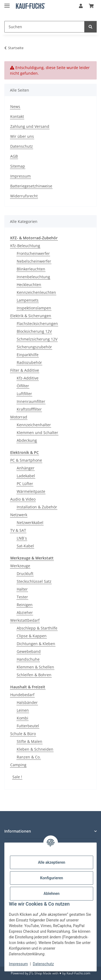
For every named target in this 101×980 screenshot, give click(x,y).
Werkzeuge (20, 566)
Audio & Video (23, 499)
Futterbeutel (28, 726)
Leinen (23, 710)
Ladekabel (26, 476)
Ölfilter (23, 386)
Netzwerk (19, 515)
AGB (14, 156)
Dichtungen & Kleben (36, 644)
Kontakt (17, 116)
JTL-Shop (36, 973)
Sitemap (18, 166)
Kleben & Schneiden (35, 749)
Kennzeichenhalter (34, 425)
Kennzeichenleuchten (36, 292)
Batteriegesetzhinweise (31, 186)
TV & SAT (18, 530)
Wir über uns (22, 136)
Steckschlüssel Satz (34, 581)
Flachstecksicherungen (37, 323)
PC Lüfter (25, 484)
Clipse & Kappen (32, 636)
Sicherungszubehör (34, 347)
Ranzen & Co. (29, 757)
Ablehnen (52, 894)
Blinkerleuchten (31, 269)
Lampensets (28, 300)
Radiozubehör (29, 362)
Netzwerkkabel (30, 522)
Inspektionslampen (34, 308)
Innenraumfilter (31, 401)
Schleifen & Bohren (34, 675)
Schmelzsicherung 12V (37, 339)
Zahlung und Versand (30, 126)
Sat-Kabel (25, 546)
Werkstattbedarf (25, 620)
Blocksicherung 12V (34, 331)
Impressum (18, 964)
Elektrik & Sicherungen (31, 316)
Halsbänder (27, 702)
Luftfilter (24, 394)
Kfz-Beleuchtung (25, 246)
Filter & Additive (25, 370)
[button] (81, 6)
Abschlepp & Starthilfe (37, 628)
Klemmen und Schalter (37, 433)
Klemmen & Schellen (35, 667)
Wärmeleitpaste (31, 491)
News (15, 106)
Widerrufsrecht (24, 196)
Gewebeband (29, 651)
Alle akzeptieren (52, 862)
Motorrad (19, 417)
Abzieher (25, 612)
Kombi (22, 718)
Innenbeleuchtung (33, 277)
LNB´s (22, 538)
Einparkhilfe (28, 355)
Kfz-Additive (28, 378)
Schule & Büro (23, 734)
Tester (22, 597)
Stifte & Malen (29, 741)
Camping (18, 765)
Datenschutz (43, 964)
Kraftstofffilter (29, 409)
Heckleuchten (29, 285)
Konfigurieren (52, 878)
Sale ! (17, 777)
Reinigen (25, 605)
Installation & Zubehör (37, 507)
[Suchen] (44, 27)
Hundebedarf (22, 695)
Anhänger (26, 468)
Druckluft (25, 574)
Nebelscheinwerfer (34, 261)
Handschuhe (28, 659)
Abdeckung (27, 440)
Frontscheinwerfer (33, 253)
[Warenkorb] (91, 6)
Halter (22, 589)
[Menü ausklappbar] (7, 3)
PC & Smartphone (26, 460)
